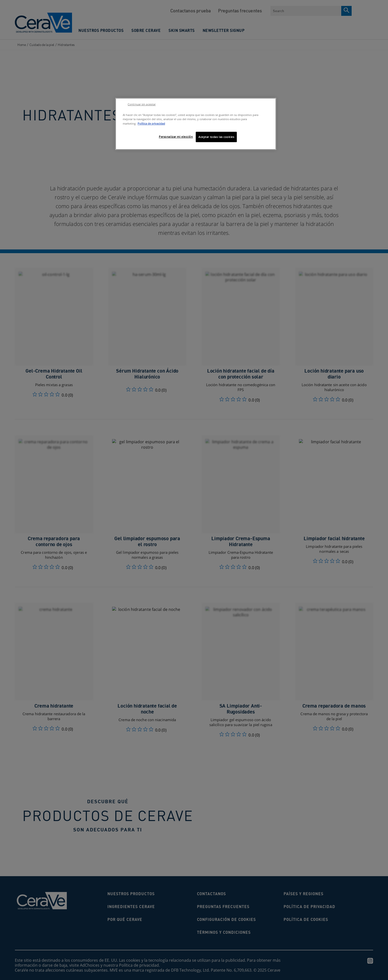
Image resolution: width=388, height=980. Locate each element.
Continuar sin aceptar (142, 104)
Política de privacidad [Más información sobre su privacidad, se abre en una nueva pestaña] (151, 123)
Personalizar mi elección (176, 137)
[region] (196, 124)
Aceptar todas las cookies (216, 137)
